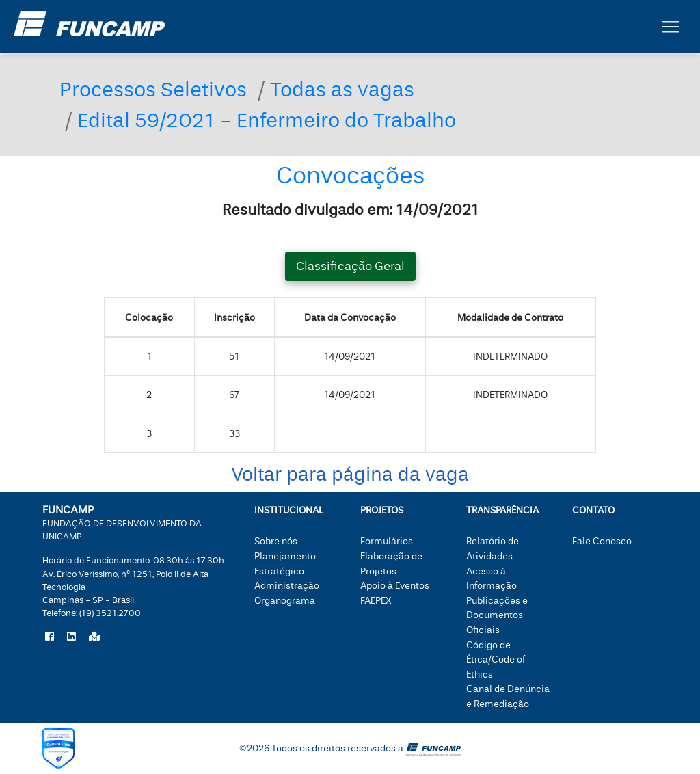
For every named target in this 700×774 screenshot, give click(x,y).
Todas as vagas (342, 90)
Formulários (387, 541)
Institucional (289, 510)
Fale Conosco (602, 541)
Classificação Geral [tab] (350, 266)
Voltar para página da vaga (350, 475)
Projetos (382, 510)
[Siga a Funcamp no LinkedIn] (71, 637)
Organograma (285, 601)
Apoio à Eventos (395, 586)
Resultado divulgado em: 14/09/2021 (350, 210)
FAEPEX (376, 601)
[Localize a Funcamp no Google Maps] (94, 637)
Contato (593, 510)
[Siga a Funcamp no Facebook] (50, 637)
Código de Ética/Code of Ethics (496, 660)
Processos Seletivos (153, 90)
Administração (287, 586)
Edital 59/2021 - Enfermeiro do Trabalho (267, 121)
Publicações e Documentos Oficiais (497, 615)
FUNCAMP (122, 522)
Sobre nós (276, 541)
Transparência (502, 510)
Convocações (350, 175)
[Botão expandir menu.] (671, 29)
